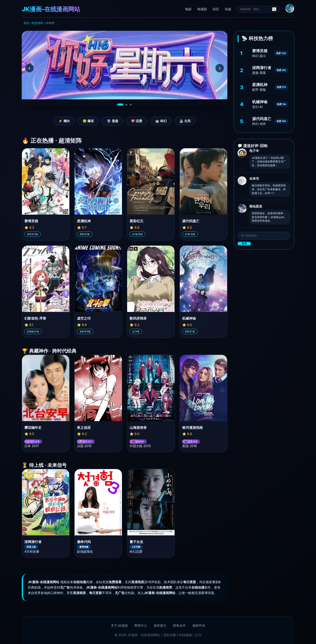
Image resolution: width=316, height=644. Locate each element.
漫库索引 (160, 625)
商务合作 (179, 625)
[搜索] (255, 9)
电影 (188, 9)
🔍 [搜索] (274, 9)
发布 (244, 244)
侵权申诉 (199, 625)
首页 (26, 23)
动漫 (228, 9)
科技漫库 (37, 23)
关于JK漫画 (119, 625)
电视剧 (202, 9)
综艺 (216, 9)
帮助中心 (141, 625)
